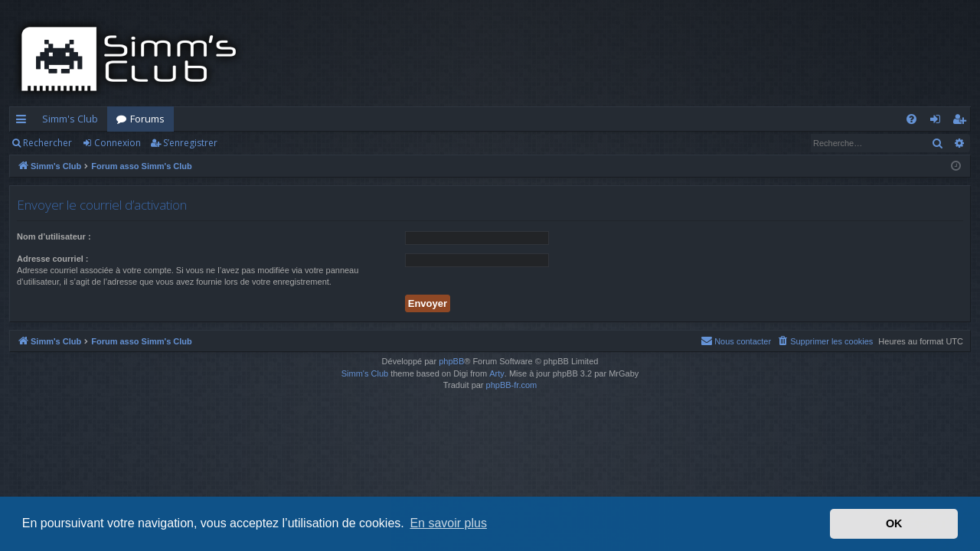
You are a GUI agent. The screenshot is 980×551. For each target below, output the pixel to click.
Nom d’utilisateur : (54, 236)
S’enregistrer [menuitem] (962, 122)
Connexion (118, 143)
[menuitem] (911, 119)
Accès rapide (24, 122)
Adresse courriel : (53, 259)
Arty (497, 373)
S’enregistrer (190, 143)
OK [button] (894, 523)
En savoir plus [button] (448, 523)
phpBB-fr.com (512, 385)
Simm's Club (70, 119)
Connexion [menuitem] (938, 122)
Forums (147, 119)
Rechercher (47, 143)
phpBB (451, 361)
